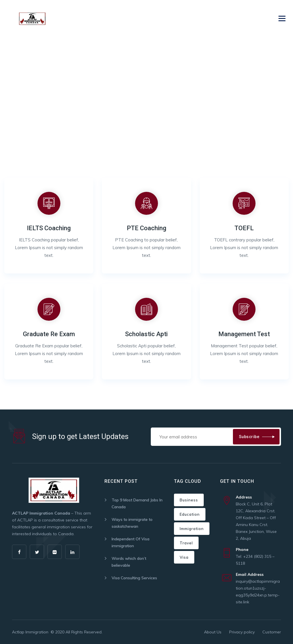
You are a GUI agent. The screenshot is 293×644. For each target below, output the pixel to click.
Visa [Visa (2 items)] (184, 557)
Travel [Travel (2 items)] (186, 543)
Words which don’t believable (129, 562)
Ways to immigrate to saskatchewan (132, 523)
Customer (272, 632)
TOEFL (244, 228)
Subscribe (249, 437)
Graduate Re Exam (49, 334)
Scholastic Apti (146, 334)
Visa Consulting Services (134, 578)
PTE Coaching (146, 228)
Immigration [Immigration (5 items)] (192, 529)
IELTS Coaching (49, 228)
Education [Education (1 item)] (190, 514)
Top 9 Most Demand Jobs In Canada (137, 503)
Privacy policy (242, 632)
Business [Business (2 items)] (189, 500)
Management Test (244, 334)
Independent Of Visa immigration (130, 542)
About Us (213, 632)
